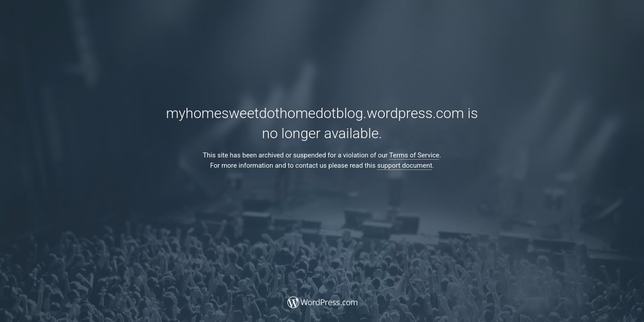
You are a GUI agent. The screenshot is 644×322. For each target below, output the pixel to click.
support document (405, 165)
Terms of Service (414, 155)
